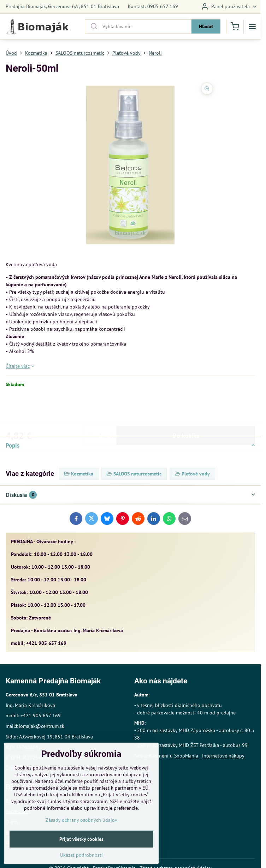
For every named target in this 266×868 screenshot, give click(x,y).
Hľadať (206, 26)
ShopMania (186, 756)
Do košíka (186, 408)
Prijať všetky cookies (81, 856)
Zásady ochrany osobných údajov (81, 837)
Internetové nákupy (223, 756)
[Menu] (252, 26)
